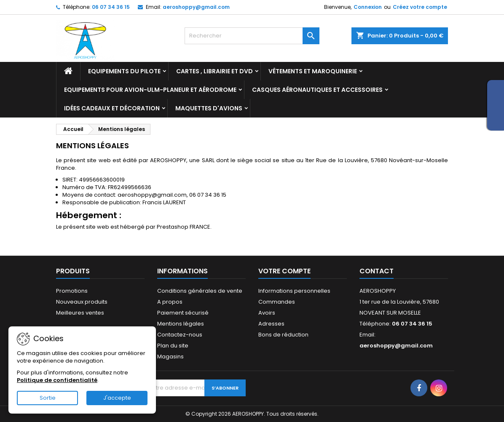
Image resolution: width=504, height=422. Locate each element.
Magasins (170, 357)
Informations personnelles (294, 291)
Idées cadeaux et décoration (112, 108)
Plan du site (173, 346)
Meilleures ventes (80, 313)
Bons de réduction (283, 335)
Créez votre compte (420, 7)
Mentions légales (181, 324)
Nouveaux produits (82, 302)
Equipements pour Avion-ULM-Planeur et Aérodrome (150, 90)
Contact (377, 271)
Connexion (368, 7)
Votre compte (284, 271)
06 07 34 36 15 (111, 7)
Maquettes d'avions (209, 108)
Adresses (271, 324)
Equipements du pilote (124, 71)
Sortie (48, 398)
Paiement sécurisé (183, 313)
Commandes (277, 302)
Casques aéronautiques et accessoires (317, 90)
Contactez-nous (180, 335)
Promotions (72, 291)
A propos (170, 302)
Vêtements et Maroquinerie (313, 71)
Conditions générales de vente (200, 291)
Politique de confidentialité (57, 380)
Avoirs (267, 313)
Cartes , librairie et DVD (214, 71)
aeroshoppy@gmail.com (196, 7)
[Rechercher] (252, 36)
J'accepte (117, 398)
